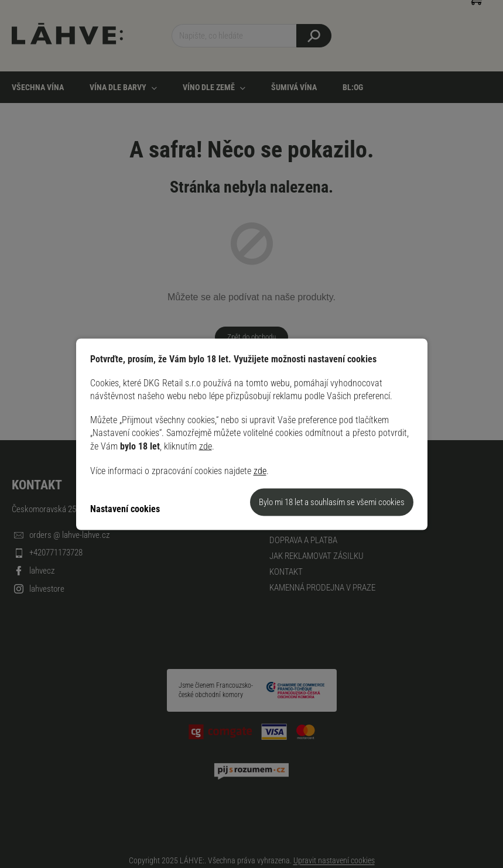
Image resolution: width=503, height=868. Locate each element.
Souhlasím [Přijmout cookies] (332, 502)
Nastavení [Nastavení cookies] (109, 509)
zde (206, 446)
